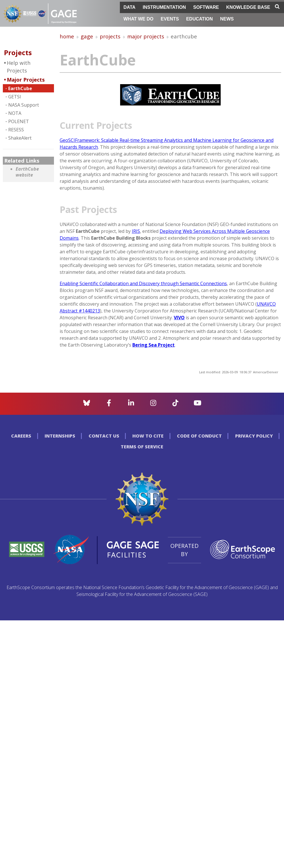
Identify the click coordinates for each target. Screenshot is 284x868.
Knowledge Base (248, 7)
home (67, 36)
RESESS (16, 130)
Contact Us (104, 436)
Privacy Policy (254, 436)
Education (199, 19)
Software (206, 7)
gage (87, 36)
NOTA (15, 113)
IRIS (136, 231)
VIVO (179, 318)
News (227, 19)
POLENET (19, 121)
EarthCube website (27, 172)
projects (110, 36)
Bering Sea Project (154, 345)
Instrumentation (164, 7)
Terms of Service (142, 447)
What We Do (138, 19)
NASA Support (24, 105)
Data (130, 7)
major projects (146, 36)
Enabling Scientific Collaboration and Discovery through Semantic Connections (143, 283)
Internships (60, 436)
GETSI (15, 97)
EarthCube (20, 88)
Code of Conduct (199, 436)
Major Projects (26, 80)
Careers (21, 436)
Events (170, 19)
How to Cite (148, 436)
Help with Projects (19, 67)
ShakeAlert (20, 138)
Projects (18, 52)
